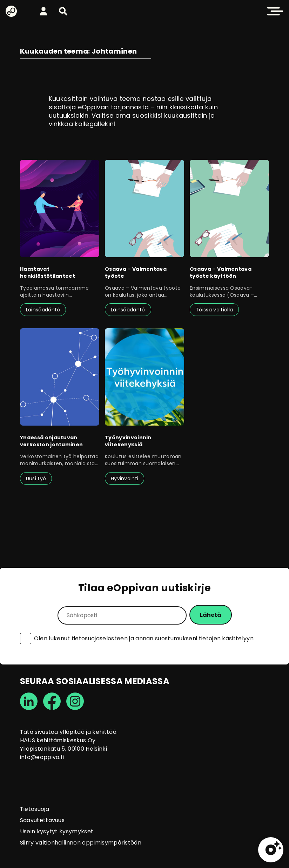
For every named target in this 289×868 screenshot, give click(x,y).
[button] (63, 11)
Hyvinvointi (125, 478)
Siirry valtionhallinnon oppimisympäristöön (81, 843)
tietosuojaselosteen (100, 638)
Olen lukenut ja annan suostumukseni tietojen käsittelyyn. (144, 639)
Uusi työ (36, 478)
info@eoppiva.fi (42, 757)
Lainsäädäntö (43, 310)
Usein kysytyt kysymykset (57, 831)
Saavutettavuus (42, 820)
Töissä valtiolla (214, 310)
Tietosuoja (35, 809)
